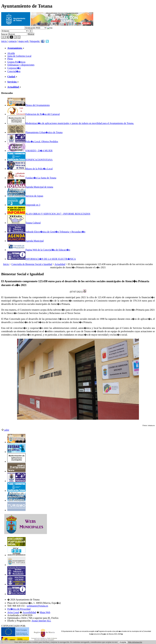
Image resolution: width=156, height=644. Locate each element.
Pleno (10, 59)
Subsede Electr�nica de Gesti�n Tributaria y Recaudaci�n (46, 232)
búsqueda (35, 41)
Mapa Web (45, 612)
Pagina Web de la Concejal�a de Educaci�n (39, 250)
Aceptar (123, 642)
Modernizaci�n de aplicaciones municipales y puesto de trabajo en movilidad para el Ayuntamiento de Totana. (71, 123)
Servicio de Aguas (25, 196)
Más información (135, 642)
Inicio (6, 264)
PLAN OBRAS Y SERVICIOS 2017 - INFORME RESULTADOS (49, 214)
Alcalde (11, 53)
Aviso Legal (13, 612)
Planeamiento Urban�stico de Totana (35, 132)
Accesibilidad (29, 612)
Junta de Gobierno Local (19, 56)
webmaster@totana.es (37, 606)
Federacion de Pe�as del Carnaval (34, 114)
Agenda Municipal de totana (30, 187)
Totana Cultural (24, 223)
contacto (13, 41)
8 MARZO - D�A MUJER (30, 151)
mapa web (24, 41)
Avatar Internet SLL (41, 621)
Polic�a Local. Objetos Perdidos (33, 141)
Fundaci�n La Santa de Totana (32, 178)
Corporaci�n (14, 68)
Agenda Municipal (26, 241)
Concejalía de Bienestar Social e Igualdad (32, 264)
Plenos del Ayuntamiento (28, 105)
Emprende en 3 (24, 205)
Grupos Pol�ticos (16, 62)
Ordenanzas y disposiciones (21, 65)
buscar (4, 34)
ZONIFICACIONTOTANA (30, 160)
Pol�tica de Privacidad (19, 609)
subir (5, 430)
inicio (4, 41)
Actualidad (60, 264)
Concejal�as (14, 71)
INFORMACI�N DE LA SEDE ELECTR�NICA (42, 259)
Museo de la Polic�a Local (30, 169)
